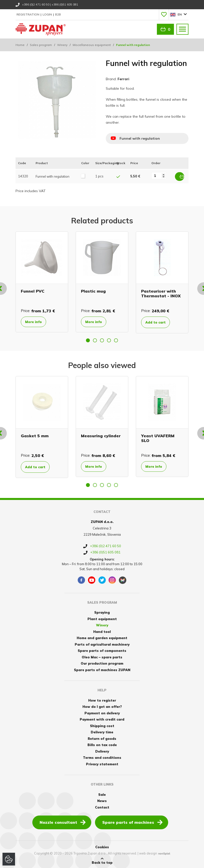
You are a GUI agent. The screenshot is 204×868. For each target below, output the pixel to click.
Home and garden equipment (102, 637)
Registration (28, 14)
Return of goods (102, 737)
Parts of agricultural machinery (102, 643)
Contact (102, 806)
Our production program (102, 662)
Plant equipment (102, 618)
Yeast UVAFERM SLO (158, 437)
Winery (62, 45)
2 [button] (95, 339)
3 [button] (102, 339)
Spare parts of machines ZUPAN (102, 669)
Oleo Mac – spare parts (102, 656)
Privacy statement (102, 763)
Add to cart (159, 321)
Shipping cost (102, 725)
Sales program (41, 45)
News (102, 800)
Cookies (102, 846)
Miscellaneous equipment (92, 45)
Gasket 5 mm (35, 434)
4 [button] (109, 339)
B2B (58, 14)
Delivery (102, 750)
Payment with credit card (102, 718)
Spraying (102, 611)
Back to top (102, 860)
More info (36, 321)
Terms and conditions (102, 757)
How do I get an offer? (102, 706)
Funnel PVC (33, 290)
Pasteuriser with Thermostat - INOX (161, 292)
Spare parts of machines (132, 821)
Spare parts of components (102, 650)
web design (148, 852)
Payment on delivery (102, 712)
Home (20, 45)
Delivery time (102, 731)
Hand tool (102, 630)
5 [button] (116, 339)
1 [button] (88, 339)
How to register (102, 699)
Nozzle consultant (63, 821)
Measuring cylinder (101, 434)
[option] (42, 281)
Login (48, 14)
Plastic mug (93, 290)
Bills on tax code (102, 744)
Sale (102, 793)
